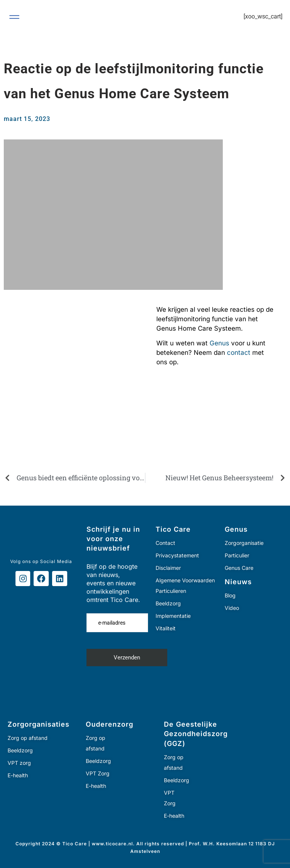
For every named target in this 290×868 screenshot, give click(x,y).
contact (239, 353)
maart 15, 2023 (27, 119)
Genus (219, 343)
